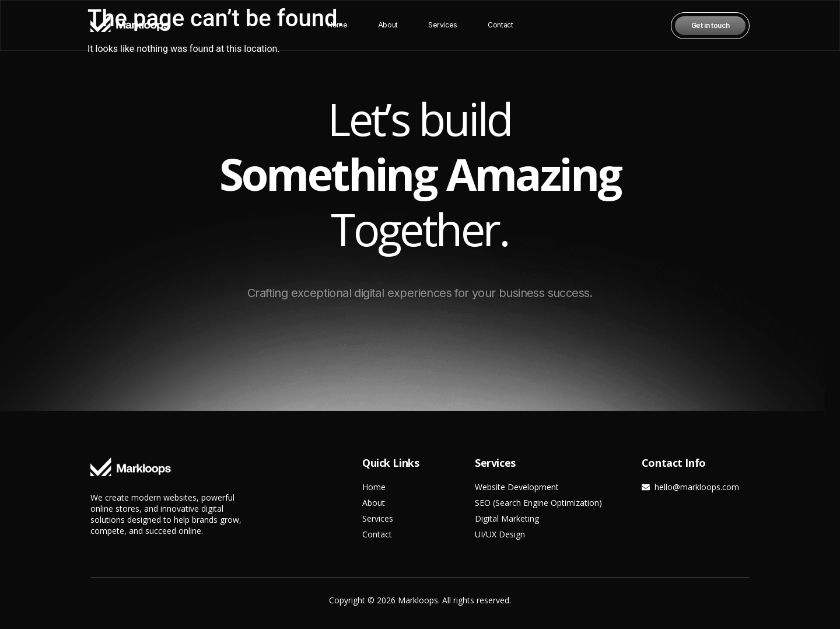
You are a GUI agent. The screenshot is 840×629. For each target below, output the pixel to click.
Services (442, 25)
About (388, 25)
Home (338, 25)
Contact (500, 25)
